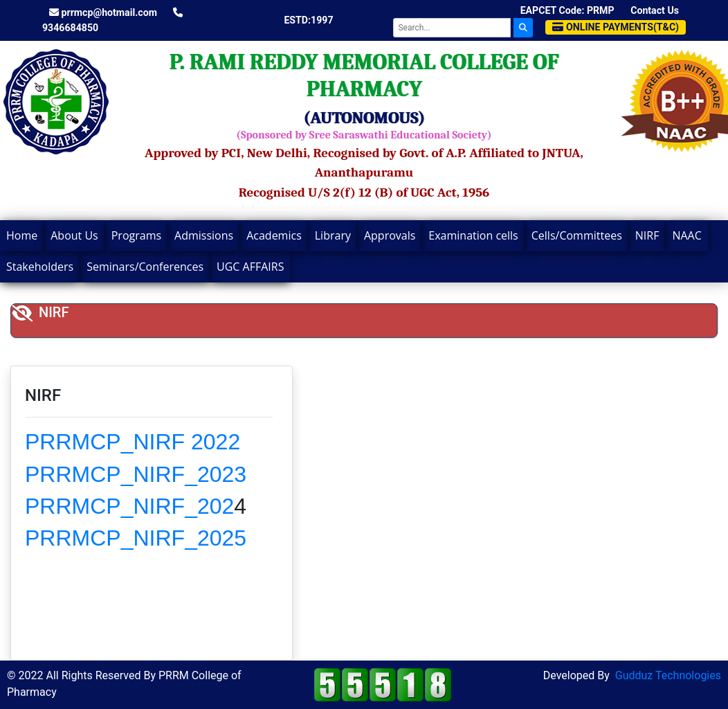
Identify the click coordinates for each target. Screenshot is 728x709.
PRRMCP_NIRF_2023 (136, 474)
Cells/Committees (577, 235)
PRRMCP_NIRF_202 (129, 506)
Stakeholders (40, 267)
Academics (274, 235)
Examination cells (473, 235)
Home (22, 235)
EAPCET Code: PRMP (567, 10)
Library (333, 235)
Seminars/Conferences (145, 267)
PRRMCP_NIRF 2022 (133, 442)
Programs (136, 235)
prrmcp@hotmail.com (103, 12)
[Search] (452, 28)
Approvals (390, 235)
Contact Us (655, 10)
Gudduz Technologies (668, 675)
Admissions (204, 235)
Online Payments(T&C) (616, 27)
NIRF (647, 235)
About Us (74, 235)
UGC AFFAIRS (250, 267)
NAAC (686, 235)
